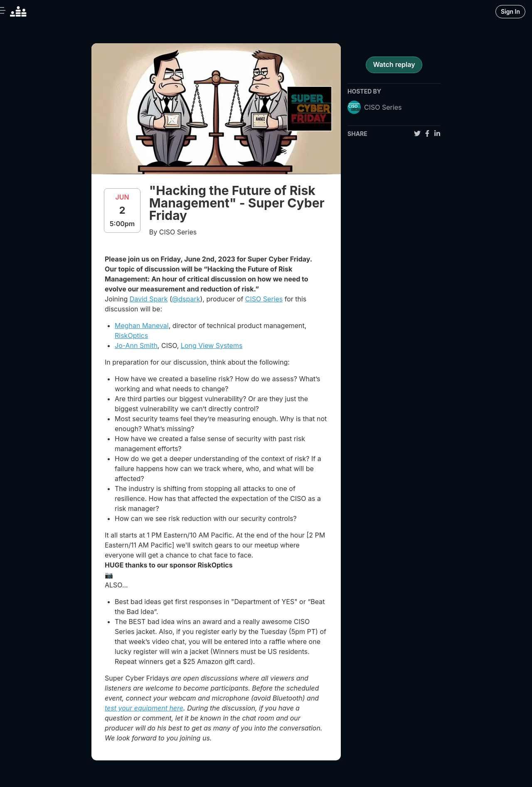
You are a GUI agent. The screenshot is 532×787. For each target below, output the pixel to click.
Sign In (510, 11)
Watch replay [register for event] (394, 64)
